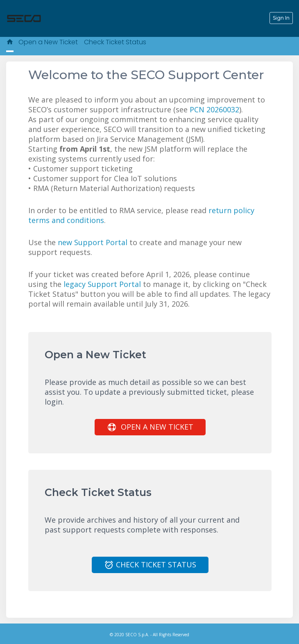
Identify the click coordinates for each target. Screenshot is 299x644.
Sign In (281, 18)
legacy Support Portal (102, 284)
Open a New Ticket (48, 42)
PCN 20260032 (214, 109)
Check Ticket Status (115, 42)
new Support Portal (93, 242)
